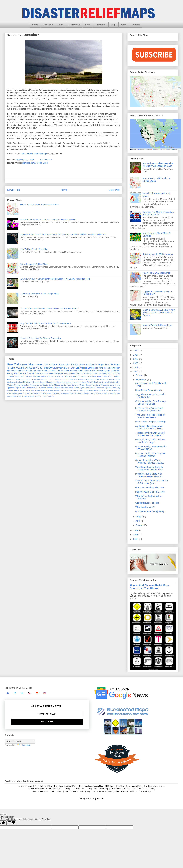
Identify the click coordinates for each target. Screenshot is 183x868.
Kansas (75, 391)
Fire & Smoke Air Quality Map (150, 487)
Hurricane (36, 364)
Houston (50, 382)
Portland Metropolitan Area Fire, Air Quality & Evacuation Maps (158, 165)
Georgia (10, 391)
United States (67, 379)
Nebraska (15, 393)
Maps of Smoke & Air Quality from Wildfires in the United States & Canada (159, 313)
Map (40, 368)
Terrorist (113, 393)
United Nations (55, 379)
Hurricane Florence (55, 391)
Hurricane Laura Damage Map (150, 511)
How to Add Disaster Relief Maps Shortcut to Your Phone (150, 587)
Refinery (66, 393)
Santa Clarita (42, 385)
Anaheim (43, 388)
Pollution (37, 393)
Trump (117, 385)
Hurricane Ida (59, 382)
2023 (136, 359)
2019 (136, 530)
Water (24, 388)
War (75, 379)
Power (117, 373)
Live (99, 373)
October (140, 375)
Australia (89, 379)
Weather (20, 368)
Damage (92, 388)
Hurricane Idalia (90, 373)
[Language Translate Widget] (20, 741)
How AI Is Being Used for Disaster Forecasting (41, 338)
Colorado (52, 371)
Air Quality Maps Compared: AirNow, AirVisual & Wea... (149, 427)
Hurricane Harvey (31, 373)
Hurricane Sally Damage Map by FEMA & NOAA (151, 448)
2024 (136, 355)
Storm (39, 163)
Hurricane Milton (47, 373)
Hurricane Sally (85, 382)
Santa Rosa (66, 385)
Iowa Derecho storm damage (34, 154)
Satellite (11, 376)
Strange (98, 393)
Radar (38, 379)
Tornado (47, 368)
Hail (21, 391)
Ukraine (24, 396)
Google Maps (96, 365)
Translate (23, 745)
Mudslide (112, 391)
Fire (10, 364)
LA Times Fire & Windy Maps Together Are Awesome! (149, 409)
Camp (76, 388)
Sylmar (104, 393)
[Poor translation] (11, 823)
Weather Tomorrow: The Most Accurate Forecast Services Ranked (49, 308)
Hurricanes (74, 25)
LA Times (89, 391)
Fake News (102, 376)
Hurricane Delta (29, 391)
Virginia (18, 388)
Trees (19, 396)
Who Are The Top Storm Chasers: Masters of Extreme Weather (48, 220)
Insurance (108, 368)
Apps (124, 25)
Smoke (11, 368)
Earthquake (93, 368)
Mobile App (106, 373)
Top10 (23, 376)
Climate (72, 373)
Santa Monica (54, 385)
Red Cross (83, 371)
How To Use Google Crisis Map (34, 249)
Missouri (105, 391)
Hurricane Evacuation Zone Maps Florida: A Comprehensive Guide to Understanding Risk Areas (63, 234)
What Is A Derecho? (145, 507)
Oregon (117, 368)
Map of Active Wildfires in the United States (39, 205)
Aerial (38, 388)
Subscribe (47, 722)
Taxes (88, 385)
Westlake (31, 396)
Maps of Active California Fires (157, 325)
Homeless (11, 379)
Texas (17, 376)
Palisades (25, 385)
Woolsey (38, 396)
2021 (136, 367)
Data (113, 371)
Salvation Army (95, 371)
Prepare (33, 385)
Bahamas (64, 388)
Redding (59, 393)
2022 (136, 363)
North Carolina (114, 382)
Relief (72, 393)
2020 (136, 372)
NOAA (118, 391)
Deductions (100, 388)
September (141, 380)
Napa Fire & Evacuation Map (157, 273)
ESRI (67, 368)
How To (109, 365)
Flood (54, 365)
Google (43, 382)
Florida (75, 365)
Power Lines (51, 393)
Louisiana (20, 379)
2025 (136, 350)
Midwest (59, 373)
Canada (57, 376)
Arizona (58, 388)
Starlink (92, 393)
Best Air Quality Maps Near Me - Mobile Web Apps (151, 441)
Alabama (81, 379)
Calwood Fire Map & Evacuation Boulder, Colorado (158, 213)
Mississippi (97, 391)
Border (71, 388)
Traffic (14, 396)
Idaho (64, 391)
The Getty (96, 385)
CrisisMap (92, 376)
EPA (25, 382)
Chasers (106, 371)
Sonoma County (78, 385)
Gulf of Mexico (114, 376)
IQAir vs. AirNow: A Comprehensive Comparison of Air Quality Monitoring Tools (55, 279)
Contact (136, 25)
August (139, 517)
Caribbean (11, 382)
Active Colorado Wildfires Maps (34, 264)
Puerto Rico (30, 379)
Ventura (29, 376)
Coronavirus (83, 376)
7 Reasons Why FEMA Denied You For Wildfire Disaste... (150, 434)
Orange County (14, 385)
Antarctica (51, 388)
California (21, 364)
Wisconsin (31, 388)
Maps (60, 25)
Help (113, 25)
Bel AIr (97, 379)
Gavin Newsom (33, 382)
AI (52, 376)
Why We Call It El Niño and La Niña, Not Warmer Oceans (46, 323)
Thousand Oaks (107, 385)
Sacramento (78, 393)
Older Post (114, 190)
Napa (9, 393)
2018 (136, 535)
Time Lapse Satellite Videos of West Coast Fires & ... (150, 416)
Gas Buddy (116, 388)
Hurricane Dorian (41, 391)
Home (35, 25)
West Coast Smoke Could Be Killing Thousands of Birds (149, 468)
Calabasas (116, 379)
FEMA (72, 368)
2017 (136, 539)
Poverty (43, 393)
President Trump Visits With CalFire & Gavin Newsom (149, 475)
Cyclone (19, 382)
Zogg (52, 396)
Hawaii (60, 371)
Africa (66, 373)
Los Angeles (81, 368)
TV (108, 393)
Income (70, 391)
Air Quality (31, 368)
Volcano (37, 376)
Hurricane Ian (30, 371)
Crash (87, 388)
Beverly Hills (105, 379)
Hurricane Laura (72, 382)
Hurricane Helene (15, 371)
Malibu (94, 382)
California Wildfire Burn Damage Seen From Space (151, 402)
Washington (45, 376)
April (138, 521)
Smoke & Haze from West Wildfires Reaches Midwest (149, 461)
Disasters (101, 25)
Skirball (86, 393)
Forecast (18, 373)
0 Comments (46, 160)
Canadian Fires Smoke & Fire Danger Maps (39, 294)
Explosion (108, 388)
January (140, 525)
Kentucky (82, 391)
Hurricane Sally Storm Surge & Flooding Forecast (150, 455)
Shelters (84, 365)
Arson (45, 371)
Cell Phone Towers (69, 376)
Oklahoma (73, 371)
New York (23, 393)
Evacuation (64, 365)
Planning (30, 393)
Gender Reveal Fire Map (147, 503)
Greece (16, 391)
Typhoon (11, 388)
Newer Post (14, 190)
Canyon (81, 388)
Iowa (33, 163)
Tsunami (45, 379)
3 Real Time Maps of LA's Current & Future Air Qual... (152, 482)
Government (58, 368)
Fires (88, 25)
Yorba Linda (45, 396)
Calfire (47, 365)
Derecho (26, 163)
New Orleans (103, 382)
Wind (45, 163)
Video (39, 371)
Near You (48, 25)
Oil (113, 373)
